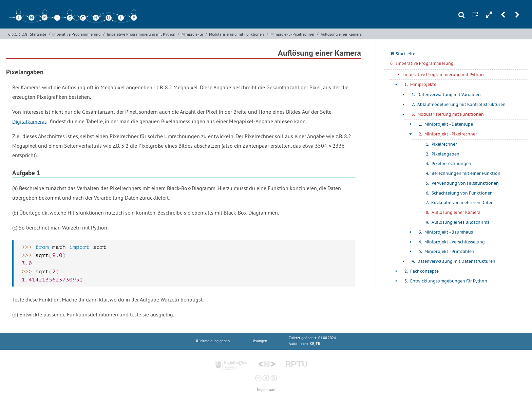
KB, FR (315, 344)
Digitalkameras (30, 121)
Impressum (266, 390)
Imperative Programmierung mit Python (141, 34)
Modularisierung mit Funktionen (236, 34)
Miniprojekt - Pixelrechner (292, 34)
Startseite (38, 34)
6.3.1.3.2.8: (18, 34)
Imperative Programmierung (76, 34)
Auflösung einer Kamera (341, 34)
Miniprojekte (192, 34)
